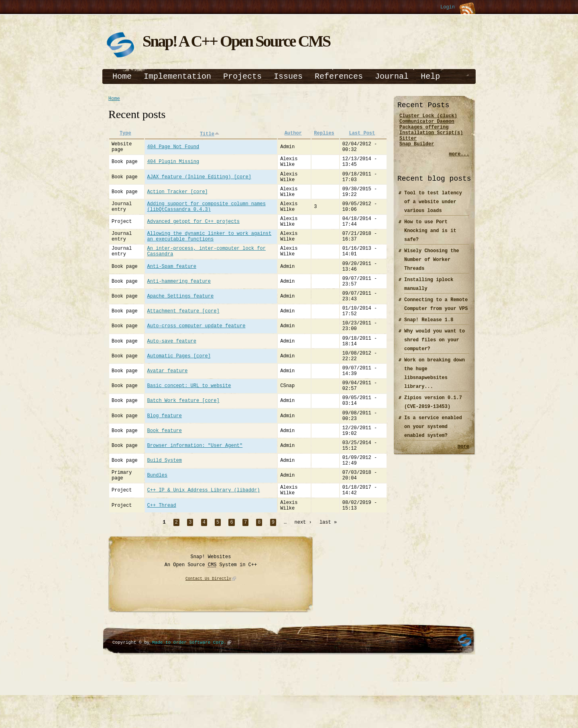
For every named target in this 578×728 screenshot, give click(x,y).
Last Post (362, 135)
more (463, 454)
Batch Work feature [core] (183, 444)
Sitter (408, 144)
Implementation (177, 76)
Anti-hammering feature (179, 305)
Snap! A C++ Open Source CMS (236, 41)
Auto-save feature (172, 375)
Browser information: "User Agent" (195, 496)
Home (122, 76)
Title (210, 135)
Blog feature (165, 462)
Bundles (157, 531)
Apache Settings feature (181, 323)
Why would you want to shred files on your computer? (435, 347)
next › (303, 584)
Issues (288, 76)
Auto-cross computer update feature (196, 358)
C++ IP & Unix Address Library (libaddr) (204, 548)
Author (293, 135)
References (339, 76)
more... (459, 161)
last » (328, 584)
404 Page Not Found (173, 150)
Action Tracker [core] (178, 201)
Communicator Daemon (427, 123)
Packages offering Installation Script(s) (431, 134)
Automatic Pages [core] (179, 392)
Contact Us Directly (208, 640)
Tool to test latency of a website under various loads (433, 209)
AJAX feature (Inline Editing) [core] (199, 184)
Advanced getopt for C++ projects (193, 236)
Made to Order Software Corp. (189, 704)
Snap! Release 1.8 (429, 327)
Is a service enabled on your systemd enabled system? (433, 434)
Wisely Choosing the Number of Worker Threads (432, 267)
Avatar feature (168, 409)
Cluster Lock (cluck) (428, 117)
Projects (242, 76)
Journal (392, 76)
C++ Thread (162, 566)
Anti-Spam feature (172, 288)
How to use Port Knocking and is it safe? (430, 238)
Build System (165, 514)
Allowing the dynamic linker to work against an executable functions (210, 253)
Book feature (165, 479)
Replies (324, 135)
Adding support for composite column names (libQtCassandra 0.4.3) (207, 219)
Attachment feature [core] (183, 340)
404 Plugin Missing (173, 167)
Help (430, 76)
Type (125, 135)
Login (448, 7)
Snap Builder (417, 151)
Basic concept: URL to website (189, 427)
